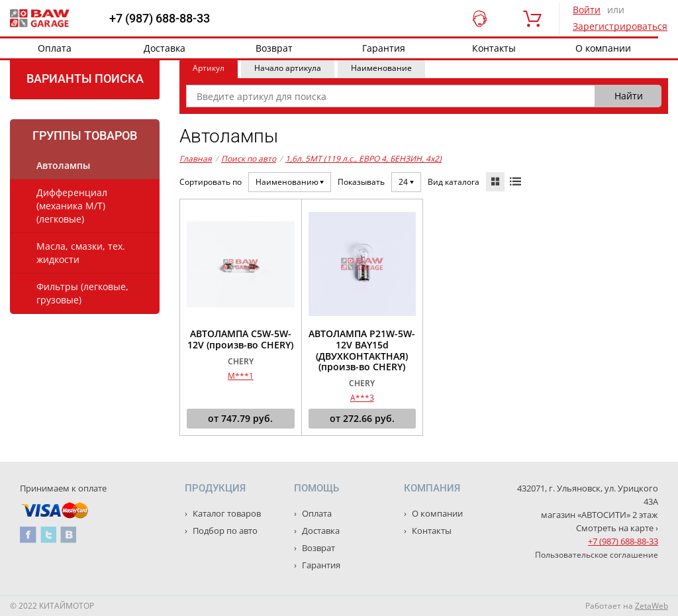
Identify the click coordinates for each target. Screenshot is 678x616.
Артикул (209, 68)
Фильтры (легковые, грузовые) (82, 293)
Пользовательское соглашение (597, 555)
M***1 (241, 376)
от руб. (240, 419)
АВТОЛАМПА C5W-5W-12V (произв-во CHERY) (240, 340)
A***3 (362, 398)
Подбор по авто (224, 531)
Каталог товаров (226, 513)
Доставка (165, 48)
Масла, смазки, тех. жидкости (81, 253)
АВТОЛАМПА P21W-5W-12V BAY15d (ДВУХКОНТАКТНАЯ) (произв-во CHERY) (362, 351)
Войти (587, 10)
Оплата (55, 48)
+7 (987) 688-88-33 (160, 19)
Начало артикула (288, 68)
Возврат (274, 48)
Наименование (381, 68)
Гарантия (384, 48)
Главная (196, 159)
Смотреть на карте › (617, 528)
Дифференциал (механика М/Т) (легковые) (72, 206)
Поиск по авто (249, 159)
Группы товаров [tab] (85, 135)
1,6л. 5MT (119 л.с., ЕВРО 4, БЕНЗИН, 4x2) (363, 159)
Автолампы (63, 165)
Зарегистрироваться (620, 26)
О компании (603, 48)
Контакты (494, 48)
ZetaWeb (652, 606)
